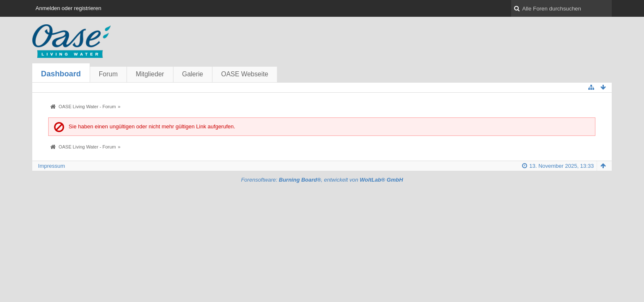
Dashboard (61, 74)
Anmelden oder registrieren (69, 8)
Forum (108, 74)
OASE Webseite (245, 74)
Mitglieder (150, 74)
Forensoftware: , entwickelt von (322, 180)
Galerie (193, 74)
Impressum (52, 166)
